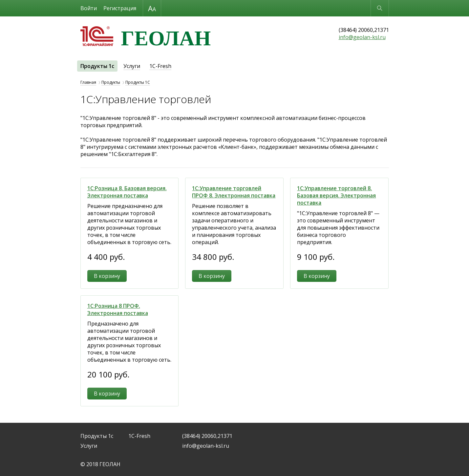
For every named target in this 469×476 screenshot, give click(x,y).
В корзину (107, 276)
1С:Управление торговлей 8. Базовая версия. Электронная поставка (336, 195)
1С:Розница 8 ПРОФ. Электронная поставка (118, 309)
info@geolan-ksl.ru (362, 37)
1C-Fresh (160, 66)
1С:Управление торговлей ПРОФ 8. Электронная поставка (234, 192)
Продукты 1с (97, 66)
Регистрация (120, 8)
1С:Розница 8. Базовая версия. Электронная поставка (127, 192)
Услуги (132, 66)
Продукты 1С (138, 82)
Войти (89, 8)
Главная (88, 82)
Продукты (111, 82)
